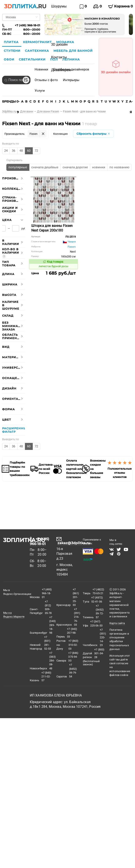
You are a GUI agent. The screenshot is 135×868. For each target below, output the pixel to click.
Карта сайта (117, 623)
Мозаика (65, 42)
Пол (55, 59)
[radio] (6, 151)
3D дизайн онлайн (116, 66)
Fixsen (72, 247)
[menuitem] (59, 6)
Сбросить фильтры (93, 134)
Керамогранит (38, 42)
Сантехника (37, 51)
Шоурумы (59, 6)
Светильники (33, 59)
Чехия (69, 242)
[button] (14, 178)
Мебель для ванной (73, 51)
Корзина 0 (121, 6)
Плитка (12, 42)
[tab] (14, 178)
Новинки (41, 69)
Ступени (13, 51)
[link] (11, 111)
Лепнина (71, 59)
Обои (10, 59)
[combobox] (16, 80)
